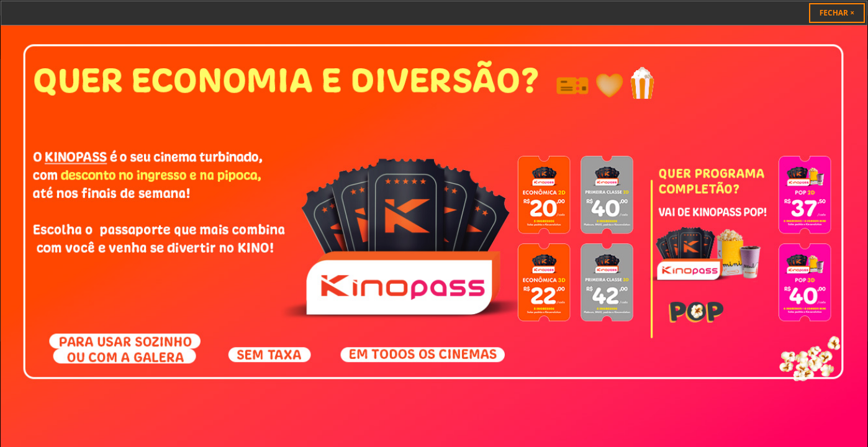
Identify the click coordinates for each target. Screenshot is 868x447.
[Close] (837, 13)
